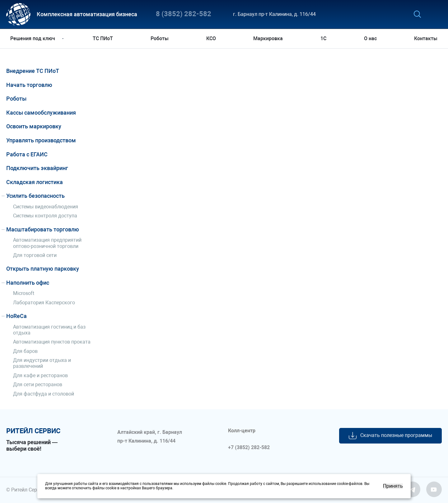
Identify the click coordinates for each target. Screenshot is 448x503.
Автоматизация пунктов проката (52, 342)
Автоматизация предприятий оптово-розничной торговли (47, 243)
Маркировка (268, 38)
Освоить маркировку (34, 126)
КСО (211, 38)
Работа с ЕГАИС (27, 154)
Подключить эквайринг (37, 168)
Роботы (160, 38)
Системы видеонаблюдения (46, 207)
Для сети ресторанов (38, 384)
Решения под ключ (34, 38)
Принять (393, 486)
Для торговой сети (35, 255)
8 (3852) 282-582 (184, 14)
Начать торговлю (29, 85)
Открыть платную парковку (43, 269)
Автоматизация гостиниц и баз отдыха (49, 330)
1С (323, 38)
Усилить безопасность (35, 196)
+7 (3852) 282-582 (249, 448)
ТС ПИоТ (104, 38)
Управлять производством (41, 140)
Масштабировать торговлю (43, 229)
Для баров (25, 351)
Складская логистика (35, 182)
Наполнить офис (28, 283)
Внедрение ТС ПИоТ (33, 71)
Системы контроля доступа (45, 216)
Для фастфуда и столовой (44, 394)
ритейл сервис (33, 431)
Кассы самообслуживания (41, 113)
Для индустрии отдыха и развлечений (42, 363)
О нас (369, 38)
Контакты (425, 38)
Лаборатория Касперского (44, 303)
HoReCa (16, 316)
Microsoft (24, 293)
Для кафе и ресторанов (40, 375)
